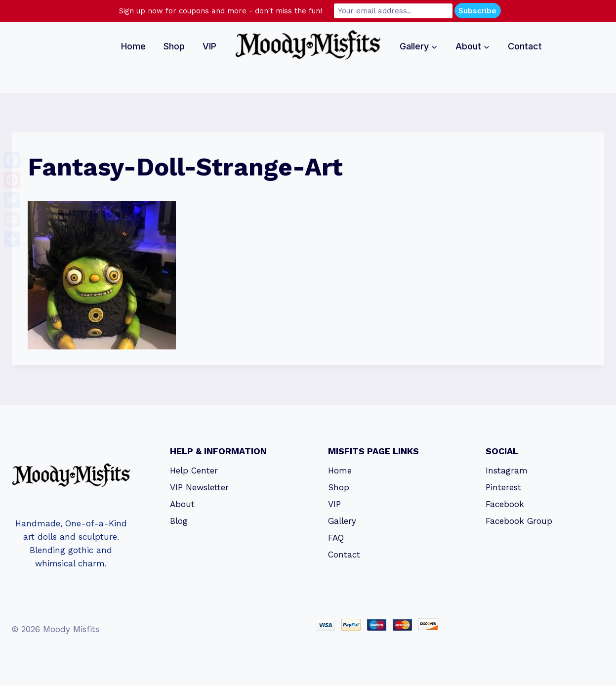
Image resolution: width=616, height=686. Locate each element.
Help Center (194, 471)
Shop (174, 46)
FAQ (336, 538)
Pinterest (503, 487)
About (182, 504)
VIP (209, 46)
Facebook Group (519, 521)
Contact (525, 46)
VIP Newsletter (199, 487)
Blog (179, 521)
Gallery (342, 521)
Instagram (507, 471)
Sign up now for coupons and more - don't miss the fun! (221, 11)
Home (133, 46)
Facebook (505, 504)
